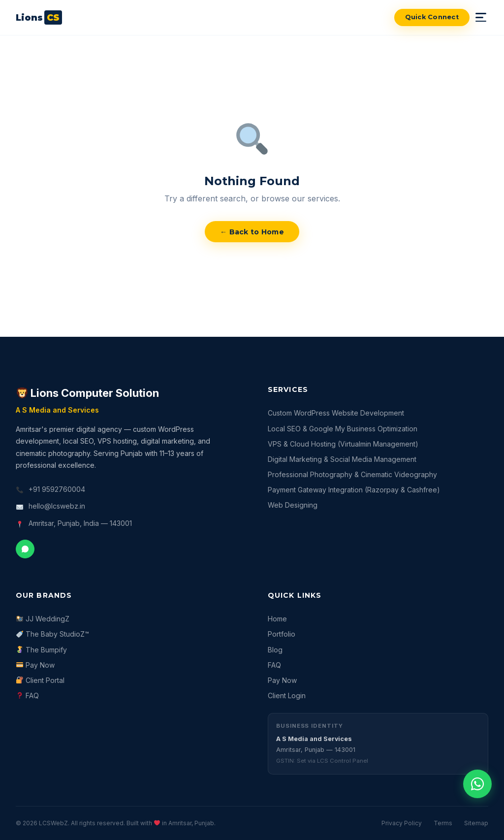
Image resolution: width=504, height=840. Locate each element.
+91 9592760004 (57, 489)
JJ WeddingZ (43, 619)
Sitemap (476, 823)
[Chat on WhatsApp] (25, 549)
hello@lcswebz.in (57, 506)
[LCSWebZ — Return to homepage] (39, 17)
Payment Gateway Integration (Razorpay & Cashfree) (354, 490)
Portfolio (282, 634)
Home (277, 619)
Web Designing (293, 505)
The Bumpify (42, 650)
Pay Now (35, 665)
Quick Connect (432, 17)
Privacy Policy (402, 823)
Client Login (287, 695)
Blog (275, 650)
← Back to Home (252, 232)
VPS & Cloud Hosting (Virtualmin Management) (343, 444)
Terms (443, 823)
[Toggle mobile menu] (482, 17)
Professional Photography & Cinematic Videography (352, 474)
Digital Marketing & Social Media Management (342, 459)
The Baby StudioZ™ (53, 634)
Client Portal (40, 680)
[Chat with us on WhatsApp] (477, 784)
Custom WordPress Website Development (336, 413)
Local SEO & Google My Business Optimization (343, 429)
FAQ (28, 695)
